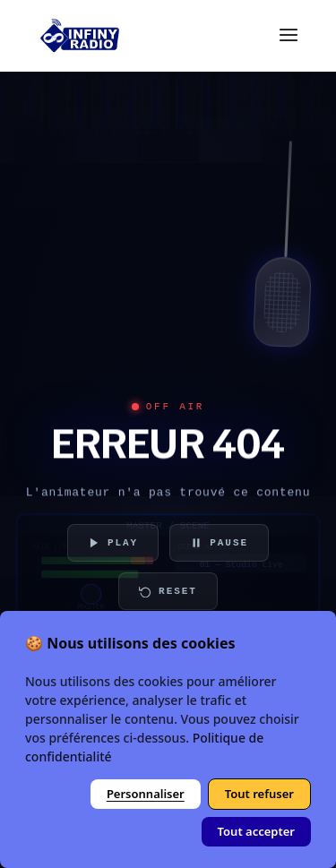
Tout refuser (259, 794)
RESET (168, 591)
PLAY (113, 543)
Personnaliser (146, 794)
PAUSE (219, 543)
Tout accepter (256, 831)
